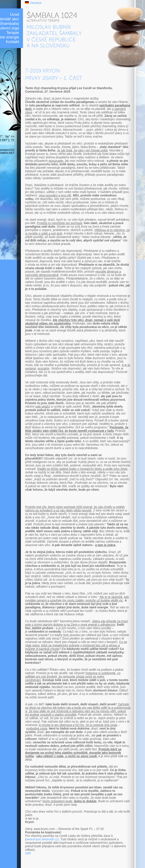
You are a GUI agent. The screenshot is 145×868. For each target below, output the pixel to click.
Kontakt (12, 42)
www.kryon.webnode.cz (42, 839)
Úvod (15, 14)
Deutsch (36, 3)
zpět (28, 853)
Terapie (13, 33)
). (59, 839)
